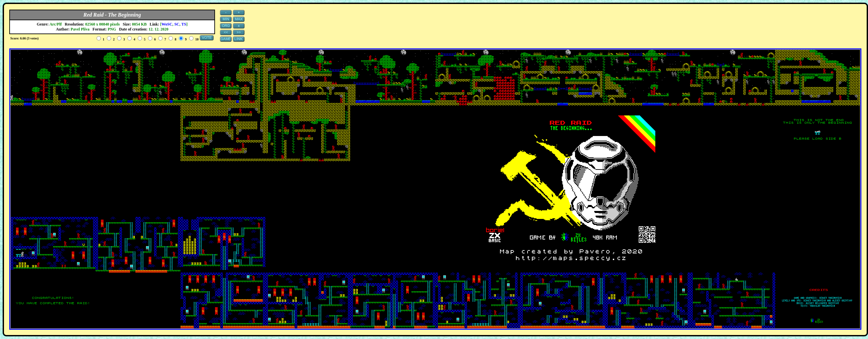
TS (184, 24)
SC (177, 24)
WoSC (167, 24)
